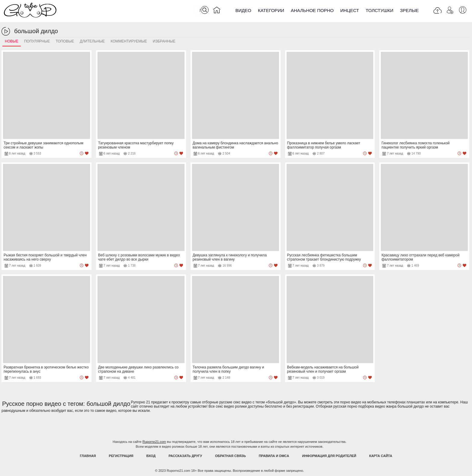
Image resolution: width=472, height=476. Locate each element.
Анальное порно (312, 10)
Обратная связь (231, 456)
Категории (271, 10)
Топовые (65, 41)
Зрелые (409, 10)
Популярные (37, 41)
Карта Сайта (380, 456)
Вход (151, 456)
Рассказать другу (185, 456)
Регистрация (121, 456)
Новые (12, 41)
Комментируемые (129, 41)
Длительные (92, 41)
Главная (88, 456)
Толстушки (380, 10)
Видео (243, 10)
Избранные (164, 41)
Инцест (349, 10)
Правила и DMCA (274, 456)
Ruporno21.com (154, 442)
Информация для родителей (329, 456)
